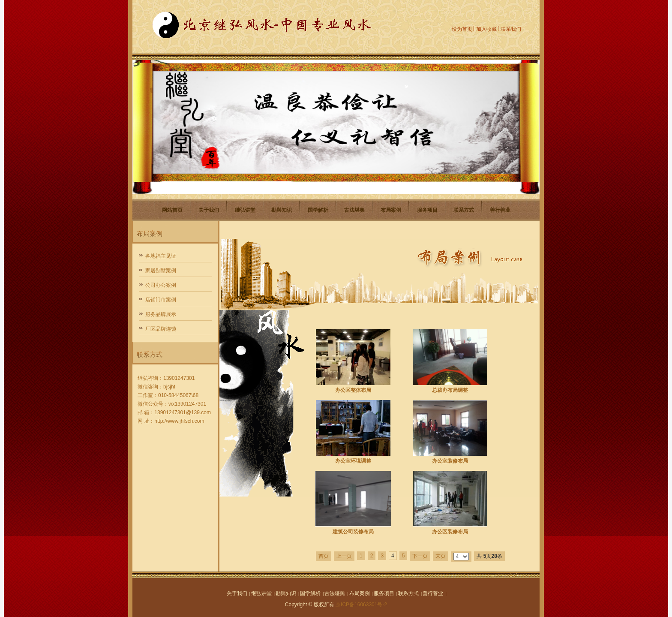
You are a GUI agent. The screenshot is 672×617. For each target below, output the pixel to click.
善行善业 (500, 210)
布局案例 (391, 210)
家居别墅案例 (161, 271)
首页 (324, 556)
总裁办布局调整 (450, 390)
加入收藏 (486, 29)
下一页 (420, 556)
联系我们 (511, 29)
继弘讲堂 (245, 210)
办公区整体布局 (353, 390)
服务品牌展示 (161, 314)
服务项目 (427, 210)
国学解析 (318, 210)
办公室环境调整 (353, 461)
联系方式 (464, 210)
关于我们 (209, 210)
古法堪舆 (354, 210)
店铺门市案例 (161, 300)
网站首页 (172, 210)
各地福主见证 (161, 256)
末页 (441, 556)
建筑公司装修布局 (353, 532)
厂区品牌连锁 (161, 329)
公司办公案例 (161, 285)
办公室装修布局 (450, 461)
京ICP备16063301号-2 (361, 605)
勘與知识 (282, 210)
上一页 (344, 556)
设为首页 (462, 29)
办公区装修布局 (450, 532)
